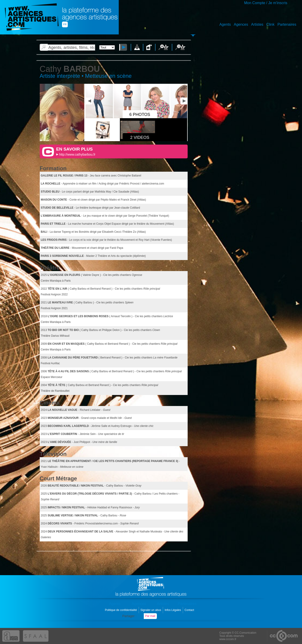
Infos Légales (173, 610)
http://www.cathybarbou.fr (77, 154)
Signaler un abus (151, 610)
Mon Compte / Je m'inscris (266, 3)
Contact (190, 610)
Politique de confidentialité (121, 610)
